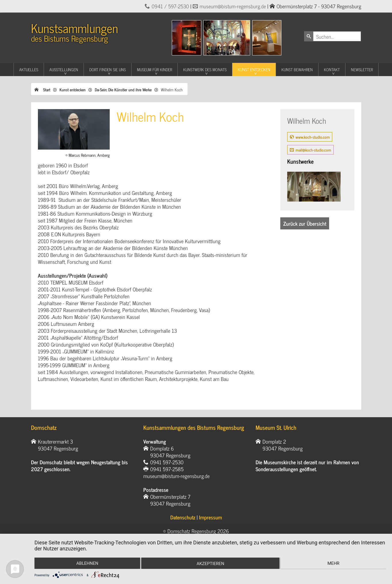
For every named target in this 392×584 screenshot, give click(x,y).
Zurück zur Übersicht (305, 223)
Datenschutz (183, 517)
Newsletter (362, 69)
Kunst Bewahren (297, 69)
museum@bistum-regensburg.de (233, 6)
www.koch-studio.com (313, 137)
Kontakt (332, 69)
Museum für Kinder (155, 69)
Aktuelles (29, 69)
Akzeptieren (210, 564)
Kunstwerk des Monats (205, 69)
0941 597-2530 (167, 462)
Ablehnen (87, 563)
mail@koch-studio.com (313, 150)
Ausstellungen (64, 69)
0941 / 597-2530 (170, 6)
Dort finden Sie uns (108, 69)
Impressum (211, 517)
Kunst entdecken (254, 69)
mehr (334, 563)
